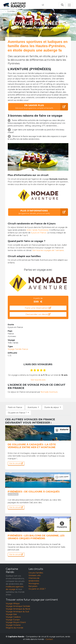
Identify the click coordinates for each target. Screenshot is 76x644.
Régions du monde (15, 628)
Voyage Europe (13, 620)
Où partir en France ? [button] (17, 413)
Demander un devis (38, 314)
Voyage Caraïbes (13, 617)
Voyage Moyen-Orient (16, 622)
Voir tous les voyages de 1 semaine (48, 250)
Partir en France (15, 407)
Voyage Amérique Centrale (18, 606)
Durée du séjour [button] (52, 407)
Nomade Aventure (49, 392)
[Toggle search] (62, 5)
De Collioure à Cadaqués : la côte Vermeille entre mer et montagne (32, 446)
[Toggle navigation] (69, 5)
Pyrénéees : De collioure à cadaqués (34, 493)
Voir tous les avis (38, 380)
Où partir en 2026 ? (37, 589)
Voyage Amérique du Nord (18, 609)
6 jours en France (39, 233)
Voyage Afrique (13, 604)
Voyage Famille (18, 349)
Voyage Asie (11, 614)
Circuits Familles (36, 573)
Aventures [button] (32, 407)
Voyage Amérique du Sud (17, 612)
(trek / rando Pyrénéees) (37, 230)
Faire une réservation (38, 308)
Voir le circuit (16, 463)
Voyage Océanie (13, 625)
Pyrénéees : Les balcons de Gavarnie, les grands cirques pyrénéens (36, 537)
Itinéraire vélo (35, 575)
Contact (49, 639)
